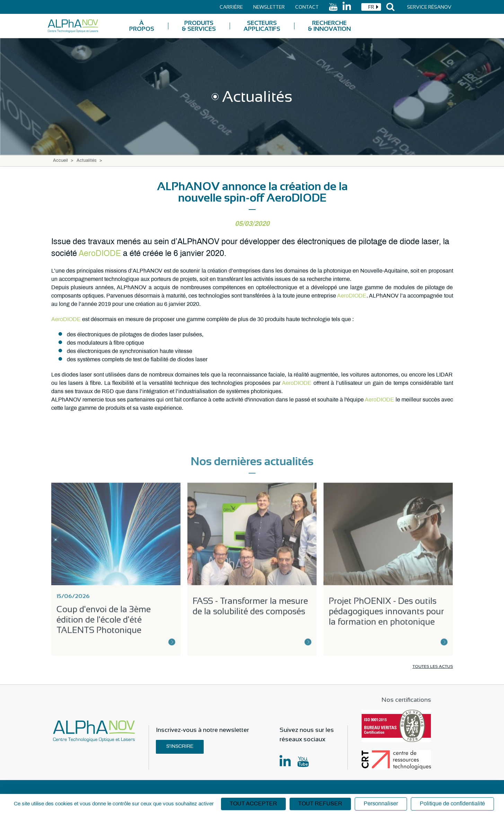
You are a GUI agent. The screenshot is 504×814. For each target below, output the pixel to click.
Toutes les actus (433, 666)
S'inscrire (180, 747)
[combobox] (371, 7)
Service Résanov (429, 7)
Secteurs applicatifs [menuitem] (262, 26)
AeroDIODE (100, 254)
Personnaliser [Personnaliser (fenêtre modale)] (381, 804)
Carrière (231, 7)
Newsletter (269, 7)
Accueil (60, 161)
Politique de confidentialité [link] (452, 804)
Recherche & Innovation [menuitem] (329, 26)
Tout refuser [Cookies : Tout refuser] (320, 804)
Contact (307, 7)
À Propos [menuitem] (142, 26)
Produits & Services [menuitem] (199, 26)
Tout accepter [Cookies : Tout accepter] (253, 804)
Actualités (87, 161)
